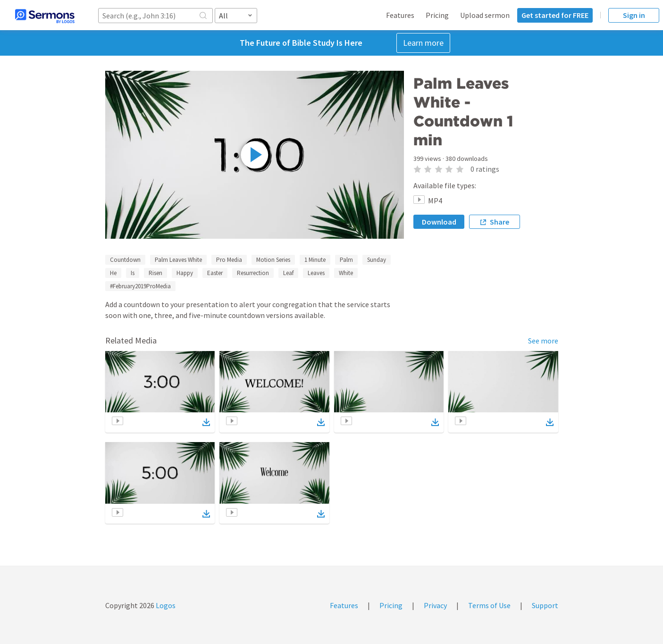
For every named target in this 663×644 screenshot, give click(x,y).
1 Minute (315, 260)
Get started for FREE (555, 15)
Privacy (435, 605)
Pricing (437, 15)
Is (133, 273)
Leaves (316, 273)
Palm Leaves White (178, 260)
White (346, 273)
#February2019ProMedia (140, 286)
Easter (215, 273)
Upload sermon (485, 15)
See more (543, 341)
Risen (155, 273)
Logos (165, 605)
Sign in (634, 15)
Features (400, 15)
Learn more (423, 43)
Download (439, 222)
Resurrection (253, 273)
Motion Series (273, 260)
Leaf (288, 273)
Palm (346, 260)
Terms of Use (489, 605)
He (113, 273)
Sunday (377, 260)
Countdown (125, 260)
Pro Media (229, 260)
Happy (185, 273)
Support (545, 605)
